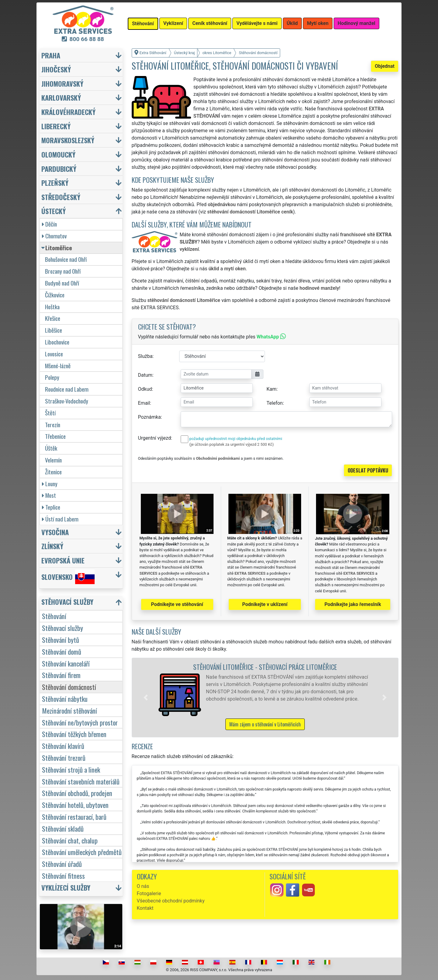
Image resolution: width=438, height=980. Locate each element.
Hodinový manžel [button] (356, 23)
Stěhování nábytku (65, 699)
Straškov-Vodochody (67, 401)
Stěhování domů (62, 651)
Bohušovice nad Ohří (66, 259)
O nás (143, 886)
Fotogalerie (149, 893)
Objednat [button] (385, 66)
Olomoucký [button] (58, 154)
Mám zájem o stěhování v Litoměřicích (265, 724)
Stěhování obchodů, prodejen (77, 793)
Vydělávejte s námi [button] (257, 23)
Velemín (53, 460)
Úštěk (51, 448)
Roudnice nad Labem (67, 389)
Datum (145, 375)
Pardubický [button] (59, 169)
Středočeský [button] (61, 197)
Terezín (53, 425)
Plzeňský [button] (55, 183)
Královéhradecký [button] (68, 112)
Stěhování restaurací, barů (74, 817)
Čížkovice (55, 295)
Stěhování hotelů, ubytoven (75, 805)
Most (49, 495)
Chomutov (54, 236)
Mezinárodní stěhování (70, 710)
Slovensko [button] (68, 577)
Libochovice (57, 342)
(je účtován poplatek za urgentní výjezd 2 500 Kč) (232, 444)
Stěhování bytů (61, 640)
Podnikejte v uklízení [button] (265, 604)
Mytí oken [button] (318, 23)
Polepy (52, 377)
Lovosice (54, 354)
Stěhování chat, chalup (70, 840)
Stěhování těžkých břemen (74, 734)
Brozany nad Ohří (63, 271)
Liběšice (54, 330)
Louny (50, 484)
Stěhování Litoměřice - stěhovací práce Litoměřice (265, 667)
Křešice (53, 318)
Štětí (50, 413)
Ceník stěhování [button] (210, 23)
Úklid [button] (292, 23)
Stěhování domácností (69, 687)
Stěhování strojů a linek (71, 769)
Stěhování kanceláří (66, 663)
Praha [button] (51, 55)
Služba (145, 356)
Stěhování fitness (63, 876)
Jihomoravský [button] (62, 83)
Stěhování (54, 616)
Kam (271, 389)
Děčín (49, 224)
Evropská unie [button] (63, 560)
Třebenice (55, 436)
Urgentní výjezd (155, 438)
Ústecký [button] (54, 211)
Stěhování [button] (143, 24)
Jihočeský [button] (56, 69)
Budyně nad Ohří (62, 283)
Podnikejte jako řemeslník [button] (353, 604)
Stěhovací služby (63, 628)
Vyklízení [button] (173, 23)
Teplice (51, 507)
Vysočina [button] (55, 532)
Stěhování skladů (63, 828)
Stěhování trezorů (64, 758)
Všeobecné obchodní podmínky (171, 901)
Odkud (145, 389)
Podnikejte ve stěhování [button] (177, 604)
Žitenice (53, 472)
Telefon (275, 403)
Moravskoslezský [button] (68, 140)
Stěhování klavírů (63, 746)
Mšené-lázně (58, 366)
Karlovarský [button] (61, 97)
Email (144, 403)
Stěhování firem (61, 675)
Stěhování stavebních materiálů (81, 781)
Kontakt (145, 908)
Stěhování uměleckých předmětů (82, 852)
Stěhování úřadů (62, 864)
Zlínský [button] (52, 546)
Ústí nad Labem (60, 519)
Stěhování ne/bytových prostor (80, 722)
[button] (146, 698)
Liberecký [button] (56, 126)
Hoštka (52, 307)
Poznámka (149, 417)
